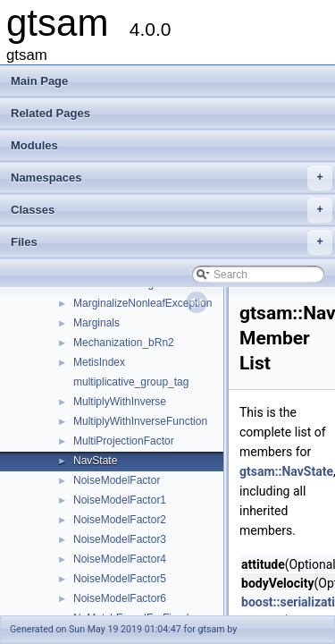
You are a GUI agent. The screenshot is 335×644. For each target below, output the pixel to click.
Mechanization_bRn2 (124, 343)
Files (172, 242)
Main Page (39, 81)
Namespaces (172, 178)
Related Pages (50, 113)
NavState (95, 461)
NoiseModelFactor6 (120, 598)
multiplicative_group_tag (131, 382)
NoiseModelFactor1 (120, 500)
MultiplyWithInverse (120, 402)
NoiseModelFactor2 (120, 520)
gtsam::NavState (286, 471)
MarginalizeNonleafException (142, 303)
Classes (172, 210)
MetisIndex (99, 362)
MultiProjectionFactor (124, 441)
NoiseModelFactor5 (120, 579)
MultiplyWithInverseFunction (140, 421)
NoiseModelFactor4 (120, 559)
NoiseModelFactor (117, 480)
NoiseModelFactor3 (120, 539)
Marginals (96, 323)
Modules (34, 145)
